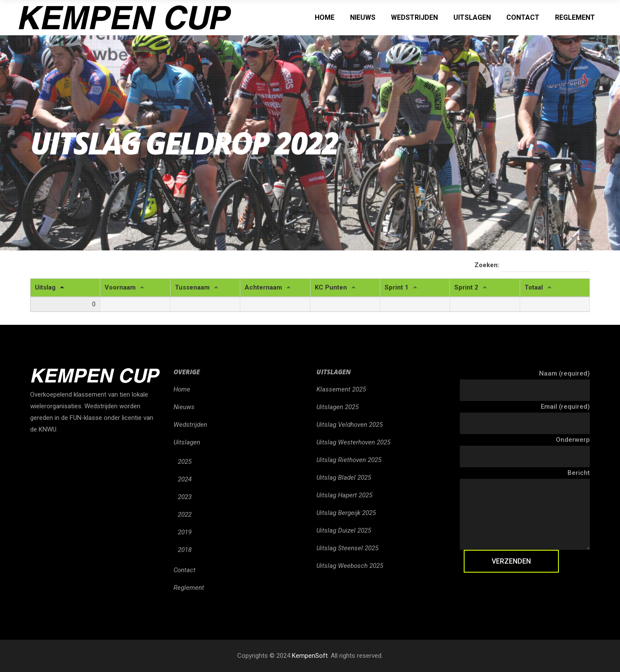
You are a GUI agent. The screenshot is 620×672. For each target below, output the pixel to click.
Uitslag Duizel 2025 (344, 530)
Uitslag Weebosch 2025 (350, 566)
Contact (184, 570)
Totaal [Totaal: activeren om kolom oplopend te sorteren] (534, 287)
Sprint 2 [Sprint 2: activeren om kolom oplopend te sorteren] (466, 287)
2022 (185, 515)
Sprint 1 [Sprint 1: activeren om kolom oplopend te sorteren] (397, 287)
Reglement (189, 588)
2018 (185, 550)
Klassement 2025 (341, 389)
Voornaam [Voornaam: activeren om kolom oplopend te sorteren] (120, 287)
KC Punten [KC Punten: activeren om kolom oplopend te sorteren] (331, 287)
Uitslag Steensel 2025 (347, 548)
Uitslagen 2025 (338, 407)
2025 (185, 462)
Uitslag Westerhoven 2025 (353, 442)
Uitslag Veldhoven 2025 (350, 425)
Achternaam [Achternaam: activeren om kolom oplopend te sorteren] (263, 287)
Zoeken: (532, 265)
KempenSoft (310, 656)
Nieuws (184, 407)
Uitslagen (187, 442)
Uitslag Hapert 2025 (344, 495)
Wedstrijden (190, 425)
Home (182, 389)
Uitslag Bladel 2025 (344, 478)
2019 (185, 532)
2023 (185, 497)
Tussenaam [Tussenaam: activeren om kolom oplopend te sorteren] (192, 287)
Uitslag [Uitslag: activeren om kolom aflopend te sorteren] (45, 287)
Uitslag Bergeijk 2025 (346, 513)
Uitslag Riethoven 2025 (349, 460)
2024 (185, 479)
